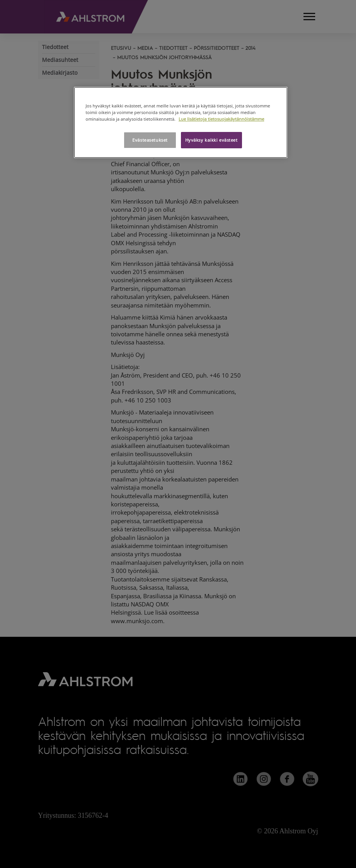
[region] (181, 122)
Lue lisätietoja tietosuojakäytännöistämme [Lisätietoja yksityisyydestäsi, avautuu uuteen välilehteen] (221, 119)
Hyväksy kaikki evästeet (211, 140)
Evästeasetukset (150, 140)
